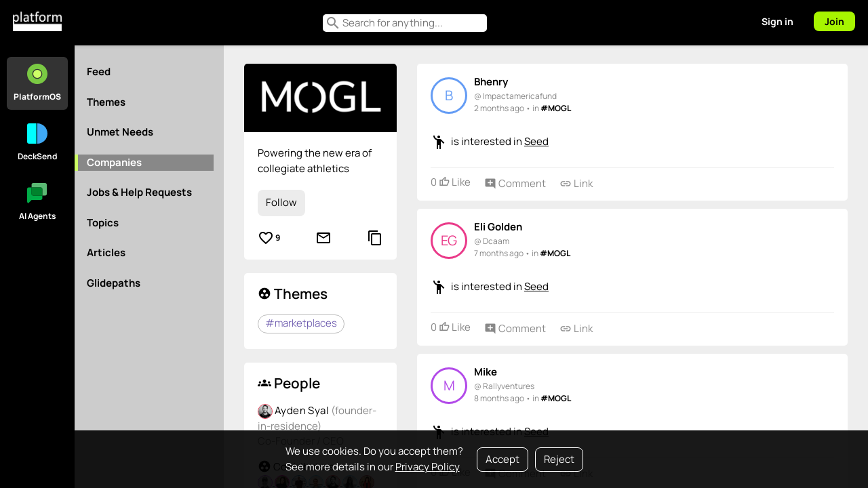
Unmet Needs (120, 132)
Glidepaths (114, 283)
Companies (114, 162)
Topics (103, 223)
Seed (536, 141)
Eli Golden (498, 227)
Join (834, 21)
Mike (486, 372)
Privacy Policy (428, 467)
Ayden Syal (303, 410)
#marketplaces (301, 323)
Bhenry (491, 82)
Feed (99, 72)
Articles (106, 252)
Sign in (777, 21)
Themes (106, 102)
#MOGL (556, 108)
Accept (502, 459)
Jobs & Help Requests (139, 192)
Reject (559, 459)
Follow (281, 202)
